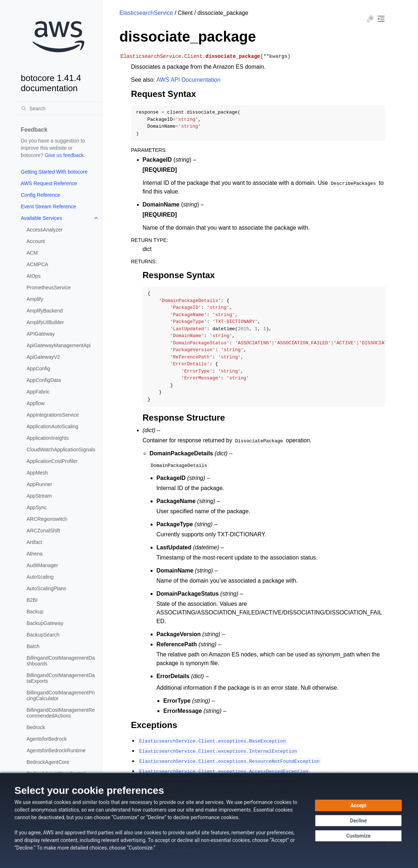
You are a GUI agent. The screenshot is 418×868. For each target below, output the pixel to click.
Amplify (35, 299)
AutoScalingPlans (47, 588)
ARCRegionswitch (47, 519)
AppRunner (40, 484)
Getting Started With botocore (54, 172)
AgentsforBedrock (47, 739)
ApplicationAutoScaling (53, 426)
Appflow (36, 403)
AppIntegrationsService (53, 415)
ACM (32, 253)
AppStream (39, 496)
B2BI (32, 600)
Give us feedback (64, 155)
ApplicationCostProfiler (52, 461)
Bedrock (36, 727)
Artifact (35, 542)
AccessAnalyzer (45, 230)
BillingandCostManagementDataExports (61, 678)
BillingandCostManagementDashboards (61, 661)
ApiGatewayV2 (44, 357)
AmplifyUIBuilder (45, 322)
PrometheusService (49, 288)
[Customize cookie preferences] (358, 836)
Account (36, 241)
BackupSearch (43, 635)
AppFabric (38, 392)
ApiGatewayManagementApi (59, 345)
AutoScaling (40, 577)
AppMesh (37, 473)
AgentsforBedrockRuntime (56, 750)
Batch (33, 646)
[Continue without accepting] (358, 821)
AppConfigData (44, 380)
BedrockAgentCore (48, 762)
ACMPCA (38, 264)
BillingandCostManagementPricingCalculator (61, 695)
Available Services (42, 218)
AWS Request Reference (49, 183)
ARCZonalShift (44, 531)
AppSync (37, 507)
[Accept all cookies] (358, 805)
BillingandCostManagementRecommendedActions (61, 713)
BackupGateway (45, 623)
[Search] (59, 109)
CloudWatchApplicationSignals (61, 450)
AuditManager (42, 565)
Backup (35, 612)
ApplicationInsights (48, 438)
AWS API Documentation (188, 80)
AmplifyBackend (45, 311)
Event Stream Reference (49, 207)
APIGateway (41, 334)
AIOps (34, 276)
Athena (35, 554)
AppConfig (38, 369)
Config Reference (41, 195)
